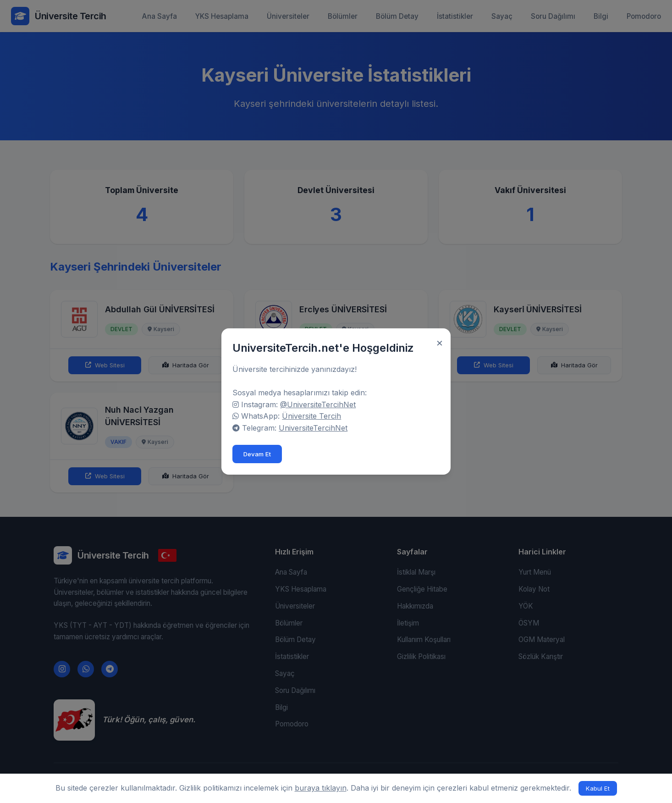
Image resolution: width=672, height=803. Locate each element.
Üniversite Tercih (315, 416)
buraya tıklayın (321, 788)
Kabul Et (598, 788)
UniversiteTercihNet (317, 428)
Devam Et (261, 454)
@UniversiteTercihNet (322, 404)
